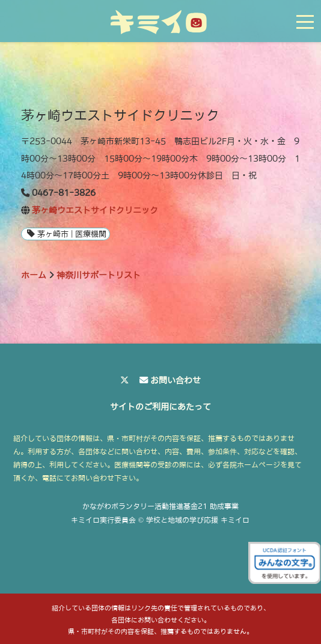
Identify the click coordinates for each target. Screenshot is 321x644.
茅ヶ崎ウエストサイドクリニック (95, 210)
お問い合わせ (176, 380)
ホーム (34, 275)
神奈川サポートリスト (99, 275)
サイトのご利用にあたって (160, 407)
